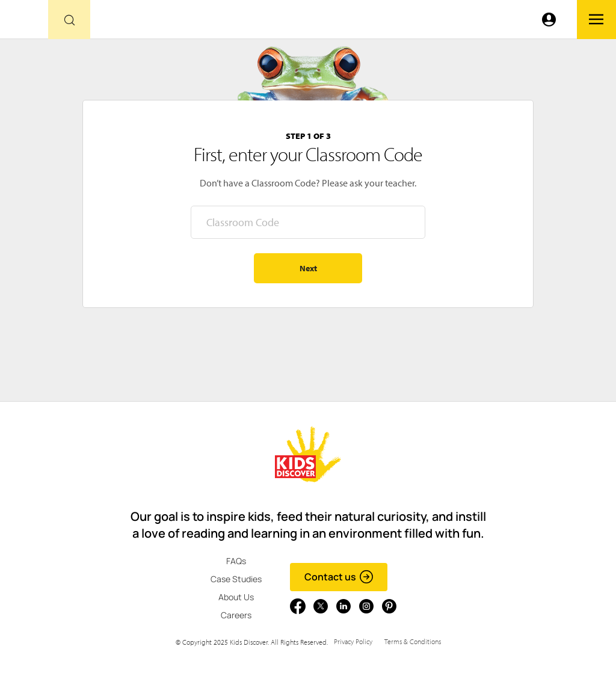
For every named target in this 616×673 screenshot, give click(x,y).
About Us (236, 597)
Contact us (339, 577)
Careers (236, 615)
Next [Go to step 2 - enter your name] (308, 268)
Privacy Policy (353, 641)
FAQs (236, 561)
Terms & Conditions (413, 641)
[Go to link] (24, 23)
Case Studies (236, 579)
